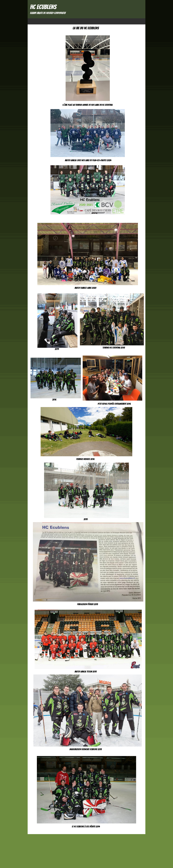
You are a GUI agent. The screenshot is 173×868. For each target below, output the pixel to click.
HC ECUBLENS (43, 7)
